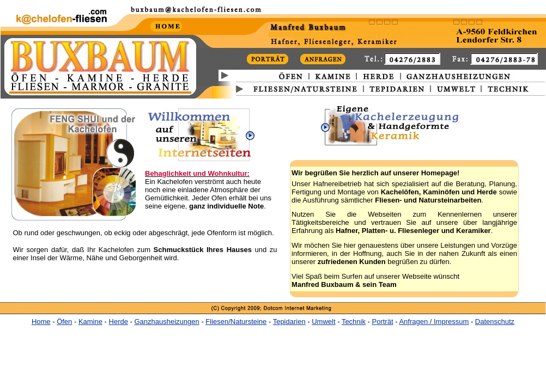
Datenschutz (495, 321)
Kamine (90, 321)
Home (41, 321)
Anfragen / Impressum (434, 321)
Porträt (383, 321)
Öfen (64, 321)
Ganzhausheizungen (167, 321)
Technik (354, 321)
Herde (119, 321)
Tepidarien (289, 321)
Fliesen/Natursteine (236, 321)
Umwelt (323, 321)
